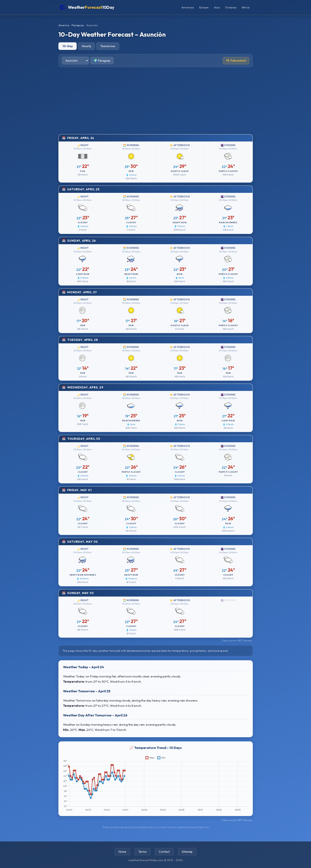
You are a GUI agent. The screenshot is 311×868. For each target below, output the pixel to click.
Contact (164, 852)
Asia (217, 7)
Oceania (231, 7)
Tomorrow (108, 46)
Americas (188, 7)
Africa (246, 7)
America (64, 25)
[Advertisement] (156, 101)
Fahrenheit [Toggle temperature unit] (236, 61)
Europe (204, 7)
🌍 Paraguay (102, 61)
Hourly (86, 46)
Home (122, 852)
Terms (143, 852)
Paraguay (78, 25)
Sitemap (187, 852)
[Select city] (75, 61)
